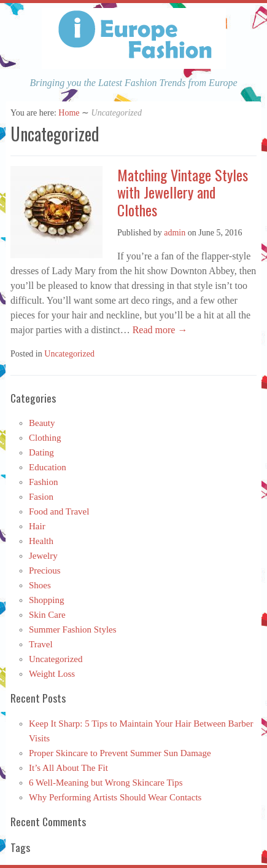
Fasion (41, 497)
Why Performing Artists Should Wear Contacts (115, 797)
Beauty (42, 423)
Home (69, 113)
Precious (45, 570)
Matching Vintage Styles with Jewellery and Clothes (183, 192)
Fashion (44, 482)
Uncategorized (69, 354)
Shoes (40, 585)
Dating (41, 452)
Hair (37, 526)
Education (48, 467)
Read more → (159, 330)
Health (41, 541)
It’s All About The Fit (68, 768)
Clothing (45, 438)
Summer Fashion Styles (73, 629)
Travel (41, 644)
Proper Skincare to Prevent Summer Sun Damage (120, 753)
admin (175, 233)
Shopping (47, 600)
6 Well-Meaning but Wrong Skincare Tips (106, 783)
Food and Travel (59, 511)
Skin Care (47, 615)
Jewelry (43, 556)
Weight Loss (52, 674)
